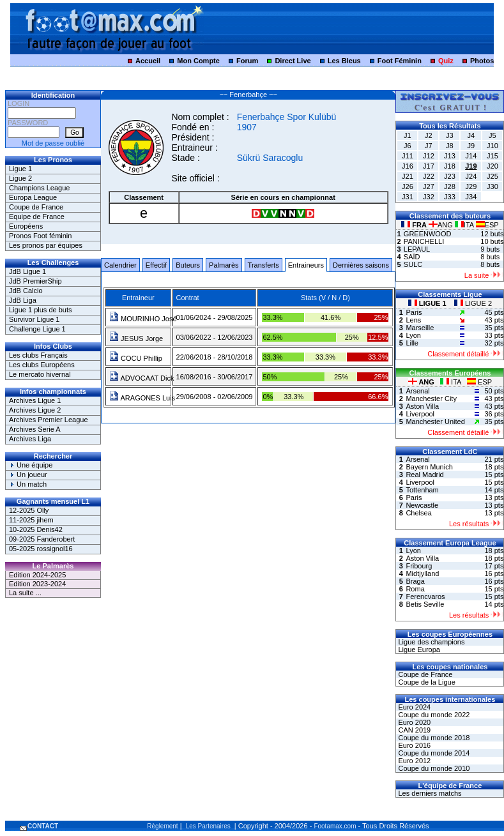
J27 (429, 186)
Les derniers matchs (429, 793)
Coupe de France (36, 207)
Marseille (420, 328)
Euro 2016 (413, 745)
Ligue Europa (418, 650)
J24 (471, 176)
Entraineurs (306, 265)
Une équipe (31, 465)
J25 (493, 176)
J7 (429, 146)
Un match (28, 484)
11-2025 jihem (31, 520)
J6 (408, 146)
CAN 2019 (413, 730)
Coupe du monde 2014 (433, 753)
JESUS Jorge (136, 338)
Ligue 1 (20, 169)
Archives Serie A (35, 429)
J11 (408, 156)
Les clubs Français (38, 355)
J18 (450, 166)
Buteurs (188, 265)
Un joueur (28, 475)
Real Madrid (424, 475)
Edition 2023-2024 (37, 584)
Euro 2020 (413, 722)
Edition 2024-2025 (37, 575)
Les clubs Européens (42, 365)
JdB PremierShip (35, 281)
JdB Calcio (26, 291)
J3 (450, 135)
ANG (442, 225)
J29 (471, 186)
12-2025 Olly (29, 510)
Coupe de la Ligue (425, 682)
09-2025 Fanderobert (42, 539)
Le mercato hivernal (40, 374)
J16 (408, 166)
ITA (465, 225)
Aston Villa (422, 406)
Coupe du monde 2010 (433, 768)
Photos (482, 61)
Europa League (33, 197)
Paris (414, 312)
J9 (471, 146)
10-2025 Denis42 (36, 529)
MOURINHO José (143, 319)
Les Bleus (344, 61)
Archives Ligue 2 (35, 410)
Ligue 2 (20, 178)
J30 (493, 186)
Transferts (263, 265)
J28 (450, 186)
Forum (247, 61)
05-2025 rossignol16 (41, 549)
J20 (493, 166)
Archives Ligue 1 (35, 400)
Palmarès (224, 265)
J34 (471, 197)
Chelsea (418, 513)
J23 (450, 176)
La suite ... (25, 593)
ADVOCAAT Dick (141, 378)
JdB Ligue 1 (27, 271)
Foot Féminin (400, 61)
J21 (408, 176)
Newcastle (422, 505)
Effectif (156, 265)
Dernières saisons (361, 265)
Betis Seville (425, 604)
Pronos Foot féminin (40, 236)
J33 (450, 197)
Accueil (148, 61)
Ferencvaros (425, 597)
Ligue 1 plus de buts (40, 310)
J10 (493, 146)
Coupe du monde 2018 (433, 738)
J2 (429, 135)
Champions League (39, 188)
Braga (415, 581)
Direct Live (293, 61)
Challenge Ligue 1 (37, 329)
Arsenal (417, 391)
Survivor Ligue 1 (34, 319)
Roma (415, 589)
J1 (408, 135)
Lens (413, 320)
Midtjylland (422, 574)
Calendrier (120, 265)
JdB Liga (23, 300)
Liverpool (420, 414)
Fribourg (419, 566)
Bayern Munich (429, 467)
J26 (408, 186)
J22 (429, 176)
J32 (429, 197)
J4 (471, 135)
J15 (493, 156)
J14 (471, 156)
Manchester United (435, 422)
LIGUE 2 (473, 303)
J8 (450, 146)
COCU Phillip (136, 358)
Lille (412, 343)
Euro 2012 (413, 761)
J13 (450, 156)
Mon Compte (198, 61)
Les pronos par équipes (46, 245)
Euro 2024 (413, 707)
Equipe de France (37, 217)
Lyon (413, 335)
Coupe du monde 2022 (433, 715)
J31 (408, 197)
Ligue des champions (430, 642)
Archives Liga (30, 439)
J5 (493, 135)
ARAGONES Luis (142, 398)
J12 (429, 156)
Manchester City (431, 399)
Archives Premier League (49, 420)
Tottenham (422, 490)
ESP (487, 225)
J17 (429, 166)
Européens (26, 226)
